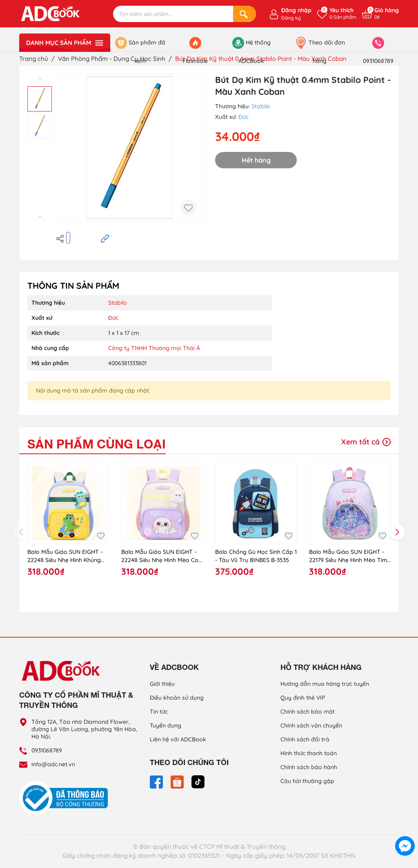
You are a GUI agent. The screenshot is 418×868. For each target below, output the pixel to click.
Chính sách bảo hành (309, 767)
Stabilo (261, 106)
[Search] (245, 14)
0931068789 (47, 750)
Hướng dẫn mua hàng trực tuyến (325, 684)
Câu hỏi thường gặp (307, 781)
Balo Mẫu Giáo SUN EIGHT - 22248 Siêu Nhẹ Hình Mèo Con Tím (161, 556)
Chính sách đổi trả (305, 739)
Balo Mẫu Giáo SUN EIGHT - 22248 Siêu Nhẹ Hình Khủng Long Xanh (65, 556)
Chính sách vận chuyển (311, 725)
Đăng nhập (296, 10)
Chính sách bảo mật (308, 712)
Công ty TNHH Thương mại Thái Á (154, 348)
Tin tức (159, 712)
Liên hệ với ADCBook (178, 739)
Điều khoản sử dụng (177, 698)
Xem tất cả (366, 442)
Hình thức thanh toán (309, 753)
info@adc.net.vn (53, 764)
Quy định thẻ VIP (303, 698)
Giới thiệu (162, 684)
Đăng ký (291, 18)
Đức (243, 117)
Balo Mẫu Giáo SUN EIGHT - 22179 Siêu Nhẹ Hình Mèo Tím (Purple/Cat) (348, 556)
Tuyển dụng (166, 725)
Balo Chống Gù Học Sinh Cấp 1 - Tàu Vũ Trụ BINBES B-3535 (256, 556)
